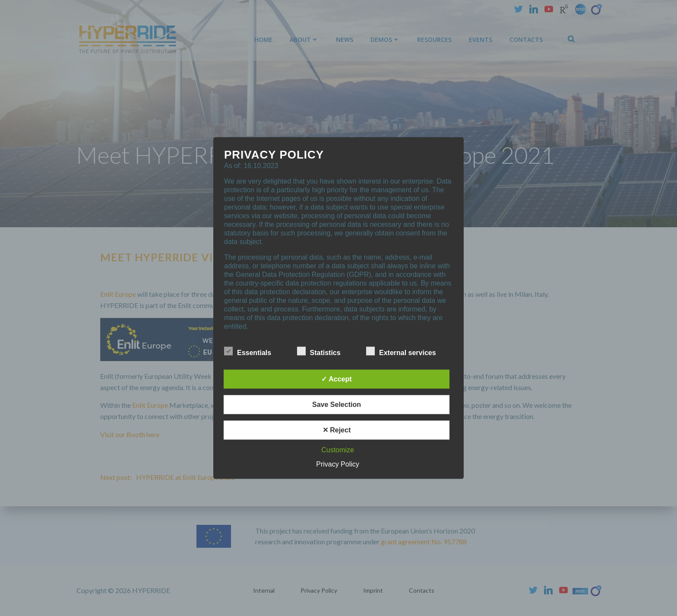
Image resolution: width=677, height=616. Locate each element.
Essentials (248, 351)
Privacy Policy (338, 464)
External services (401, 351)
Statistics (319, 351)
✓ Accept (336, 379)
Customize (338, 449)
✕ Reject (337, 430)
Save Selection (337, 404)
